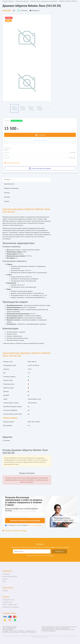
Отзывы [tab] (7, 201)
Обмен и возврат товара (10, 605)
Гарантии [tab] (7, 193)
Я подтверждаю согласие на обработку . (23, 525)
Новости (5, 579)
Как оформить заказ (8, 600)
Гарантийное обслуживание (11, 607)
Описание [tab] (7, 180)
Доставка (5, 591)
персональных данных (35, 525)
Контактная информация (10, 576)
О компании (6, 574)
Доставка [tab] (7, 197)
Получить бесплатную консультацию (25, 521)
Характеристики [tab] (9, 184)
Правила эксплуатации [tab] (11, 188)
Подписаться (59, 551)
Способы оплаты (7, 602)
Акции (4, 581)
